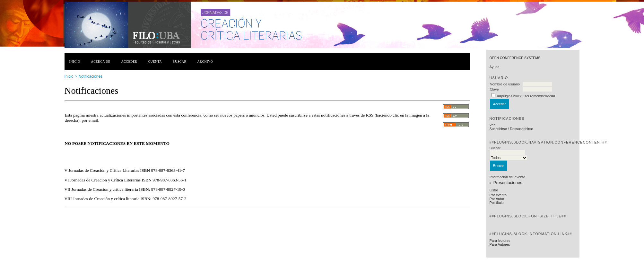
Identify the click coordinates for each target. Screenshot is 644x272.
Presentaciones (508, 183)
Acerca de (100, 61)
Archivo (205, 61)
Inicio (75, 61)
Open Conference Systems (515, 58)
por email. (91, 120)
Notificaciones (90, 76)
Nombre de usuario (505, 84)
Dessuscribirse (521, 129)
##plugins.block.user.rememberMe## (526, 96)
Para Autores (500, 244)
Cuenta (155, 61)
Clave (494, 89)
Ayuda (495, 67)
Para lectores (500, 241)
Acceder (129, 61)
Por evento (498, 195)
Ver (492, 125)
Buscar (180, 61)
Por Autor (497, 199)
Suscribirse (498, 129)
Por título (497, 203)
